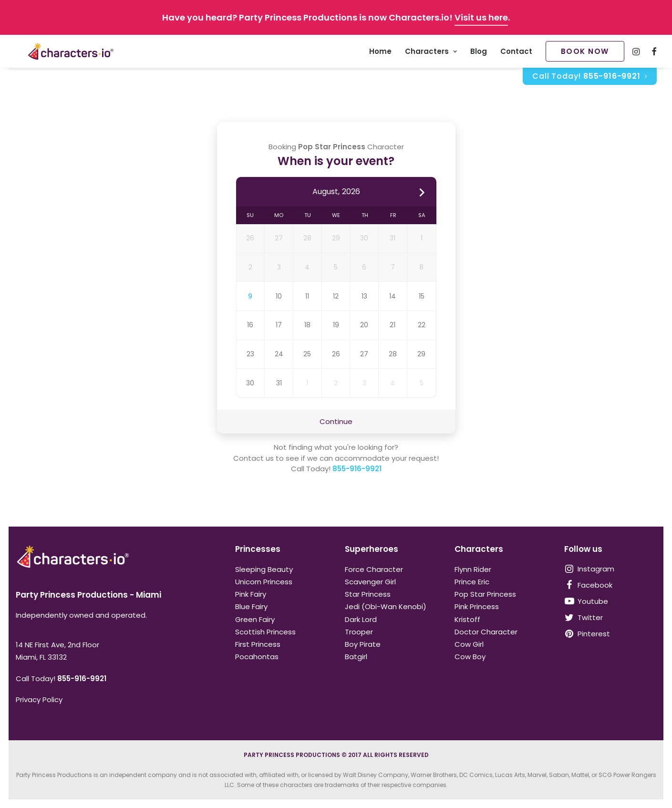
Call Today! (589, 79)
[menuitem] (380, 53)
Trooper (359, 632)
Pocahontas (257, 657)
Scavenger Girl (370, 582)
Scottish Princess (265, 632)
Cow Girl (469, 644)
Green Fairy (255, 619)
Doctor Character (486, 632)
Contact (516, 53)
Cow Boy (470, 657)
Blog (479, 53)
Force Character (374, 569)
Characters (431, 53)
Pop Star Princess (485, 594)
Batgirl (356, 657)
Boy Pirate (363, 644)
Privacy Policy (39, 699)
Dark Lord (361, 619)
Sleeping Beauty (264, 569)
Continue (336, 422)
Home (380, 53)
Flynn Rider (473, 569)
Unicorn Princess (264, 582)
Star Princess (368, 594)
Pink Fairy (251, 594)
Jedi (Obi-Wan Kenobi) (386, 606)
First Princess (258, 644)
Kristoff (467, 619)
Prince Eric (472, 582)
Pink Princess (477, 606)
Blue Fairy (251, 606)
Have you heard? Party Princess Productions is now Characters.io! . (336, 17)
